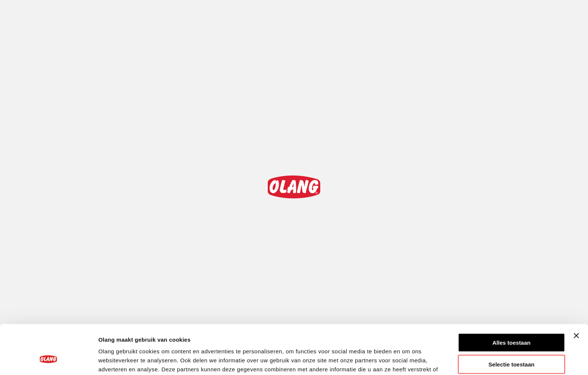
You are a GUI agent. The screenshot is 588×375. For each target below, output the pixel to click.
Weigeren (511, 344)
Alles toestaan (511, 300)
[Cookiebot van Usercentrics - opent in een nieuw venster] (49, 360)
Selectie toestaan (512, 322)
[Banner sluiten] (576, 293)
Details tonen (405, 360)
